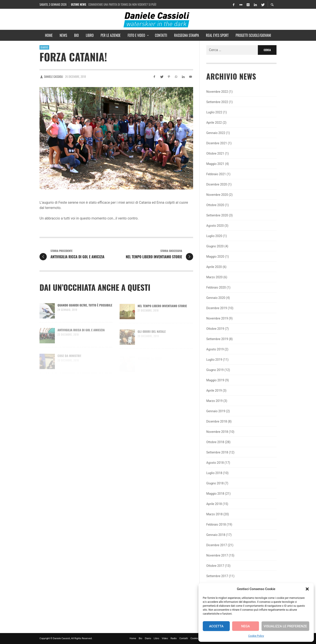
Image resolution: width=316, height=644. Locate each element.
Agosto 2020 (215, 226)
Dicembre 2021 (217, 143)
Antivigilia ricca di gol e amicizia (81, 335)
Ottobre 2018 (215, 442)
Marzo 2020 (214, 277)
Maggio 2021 (215, 164)
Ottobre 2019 (215, 329)
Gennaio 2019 (216, 411)
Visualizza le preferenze (285, 626)
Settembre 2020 (217, 215)
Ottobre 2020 (215, 205)
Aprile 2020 (214, 267)
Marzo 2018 (214, 514)
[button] (307, 589)
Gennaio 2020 (216, 298)
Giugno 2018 (215, 483)
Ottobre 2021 (215, 153)
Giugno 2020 (215, 246)
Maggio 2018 (215, 494)
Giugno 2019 (215, 370)
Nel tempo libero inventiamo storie (162, 311)
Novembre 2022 (217, 92)
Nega (245, 626)
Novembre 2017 (217, 555)
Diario (44, 47)
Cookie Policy (256, 636)
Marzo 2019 (214, 401)
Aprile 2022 (214, 123)
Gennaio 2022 (216, 133)
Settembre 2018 (217, 452)
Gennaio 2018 (216, 535)
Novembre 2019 (217, 318)
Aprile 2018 (214, 504)
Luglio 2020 (214, 236)
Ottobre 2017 (215, 566)
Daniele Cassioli (54, 77)
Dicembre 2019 (217, 308)
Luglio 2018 (214, 473)
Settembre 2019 (217, 339)
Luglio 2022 (214, 112)
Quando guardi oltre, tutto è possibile (85, 310)
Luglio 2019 (214, 360)
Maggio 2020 (215, 257)
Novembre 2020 (217, 195)
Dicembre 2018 (217, 421)
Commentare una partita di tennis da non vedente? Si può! (122, 4)
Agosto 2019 (215, 349)
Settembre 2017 (217, 576)
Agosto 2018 (215, 463)
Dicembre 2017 (217, 545)
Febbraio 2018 (216, 524)
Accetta (216, 626)
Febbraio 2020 (216, 287)
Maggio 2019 (215, 380)
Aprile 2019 (214, 391)
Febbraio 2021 (216, 174)
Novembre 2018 (217, 432)
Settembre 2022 (217, 102)
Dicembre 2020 (217, 184)
